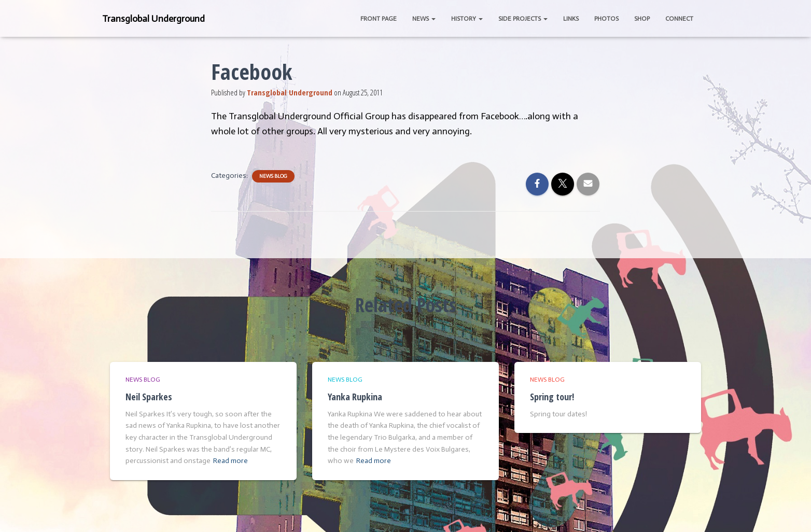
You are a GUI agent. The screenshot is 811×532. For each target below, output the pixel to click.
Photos (606, 19)
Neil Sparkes (149, 397)
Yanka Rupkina (355, 397)
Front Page (379, 19)
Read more (230, 461)
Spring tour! (552, 397)
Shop (642, 19)
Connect (679, 19)
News (424, 19)
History (467, 19)
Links (571, 19)
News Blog (273, 176)
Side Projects (523, 19)
